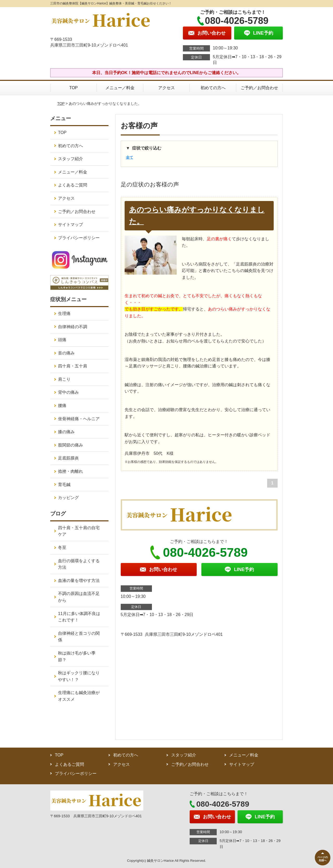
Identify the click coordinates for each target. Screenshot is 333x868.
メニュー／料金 (120, 88)
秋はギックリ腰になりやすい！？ (79, 676)
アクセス (166, 88)
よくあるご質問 (73, 185)
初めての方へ (213, 88)
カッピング (68, 498)
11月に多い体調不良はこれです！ (79, 617)
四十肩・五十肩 (73, 366)
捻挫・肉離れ (71, 471)
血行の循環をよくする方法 (79, 564)
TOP (73, 88)
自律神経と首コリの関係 (79, 637)
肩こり (64, 379)
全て (130, 157)
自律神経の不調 (73, 327)
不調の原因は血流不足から (79, 597)
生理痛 (64, 313)
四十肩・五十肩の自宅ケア (79, 531)
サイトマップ (71, 225)
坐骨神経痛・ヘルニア (79, 419)
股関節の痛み (71, 445)
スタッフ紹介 (71, 159)
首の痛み (66, 353)
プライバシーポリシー (79, 238)
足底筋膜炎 (68, 458)
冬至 (62, 548)
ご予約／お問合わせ (259, 88)
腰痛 (62, 406)
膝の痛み (66, 432)
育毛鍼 (64, 485)
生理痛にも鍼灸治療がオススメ (79, 696)
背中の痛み (68, 392)
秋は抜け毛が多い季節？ (77, 656)
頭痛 (62, 340)
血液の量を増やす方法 (79, 581)
